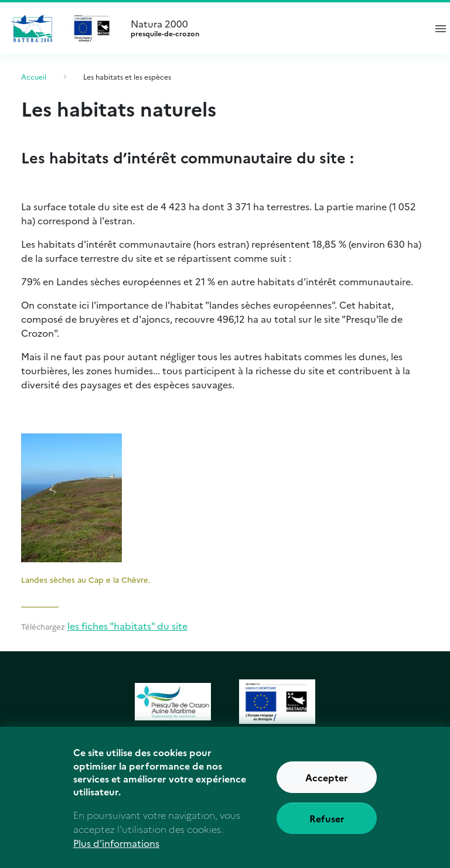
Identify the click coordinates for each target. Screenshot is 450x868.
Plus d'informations (116, 852)
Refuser (327, 828)
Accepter (327, 787)
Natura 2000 (273, 28)
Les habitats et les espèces (127, 76)
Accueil (34, 76)
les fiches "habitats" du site (127, 626)
